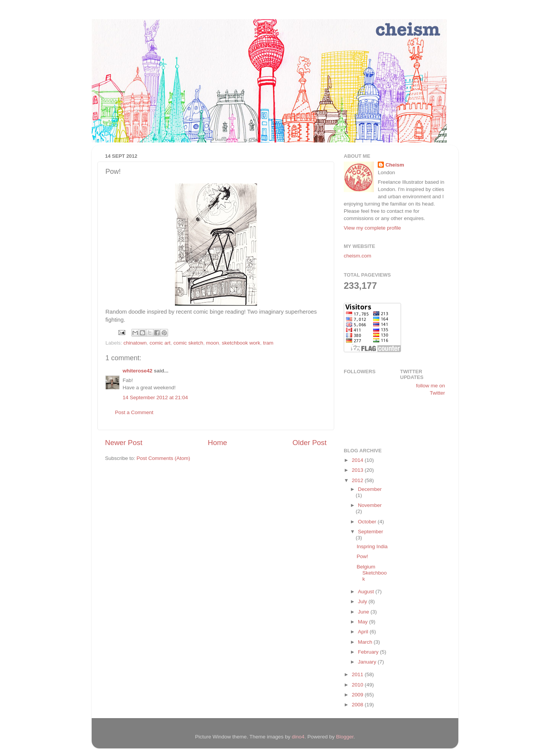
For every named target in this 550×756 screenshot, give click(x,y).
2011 (358, 674)
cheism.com (357, 256)
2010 (358, 685)
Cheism (395, 165)
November (370, 505)
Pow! (362, 556)
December (370, 489)
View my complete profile (372, 228)
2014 (358, 460)
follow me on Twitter (430, 389)
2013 (358, 470)
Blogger (345, 737)
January (368, 662)
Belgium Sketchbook (372, 573)
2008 (358, 705)
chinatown (135, 343)
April (364, 632)
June (364, 612)
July (363, 601)
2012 (358, 480)
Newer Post (124, 443)
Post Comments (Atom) (163, 458)
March (366, 642)
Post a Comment (134, 412)
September (370, 532)
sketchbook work (241, 343)
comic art (160, 343)
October (368, 522)
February (369, 652)
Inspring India (372, 546)
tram (268, 343)
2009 (358, 695)
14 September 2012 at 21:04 (155, 397)
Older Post (310, 443)
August (367, 592)
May (363, 622)
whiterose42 (137, 371)
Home (217, 443)
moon (212, 343)
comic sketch (188, 343)
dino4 (298, 737)
